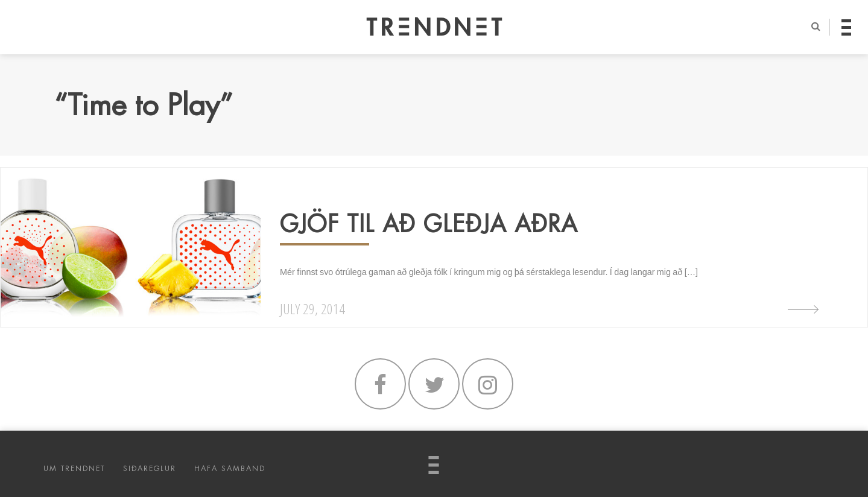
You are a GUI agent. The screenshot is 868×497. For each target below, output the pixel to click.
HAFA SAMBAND (230, 469)
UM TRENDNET (74, 469)
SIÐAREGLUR (150, 469)
